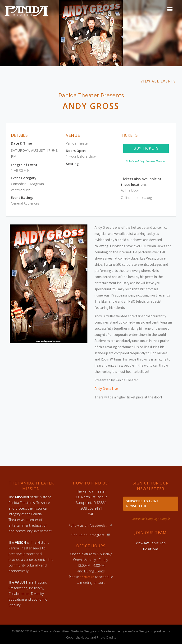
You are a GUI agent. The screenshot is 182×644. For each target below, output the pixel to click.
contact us (87, 577)
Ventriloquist (20, 190)
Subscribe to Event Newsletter (143, 504)
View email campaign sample (151, 519)
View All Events (158, 81)
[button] (170, 9)
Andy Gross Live (106, 389)
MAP (91, 514)
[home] (26, 11)
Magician (37, 184)
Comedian (19, 184)
